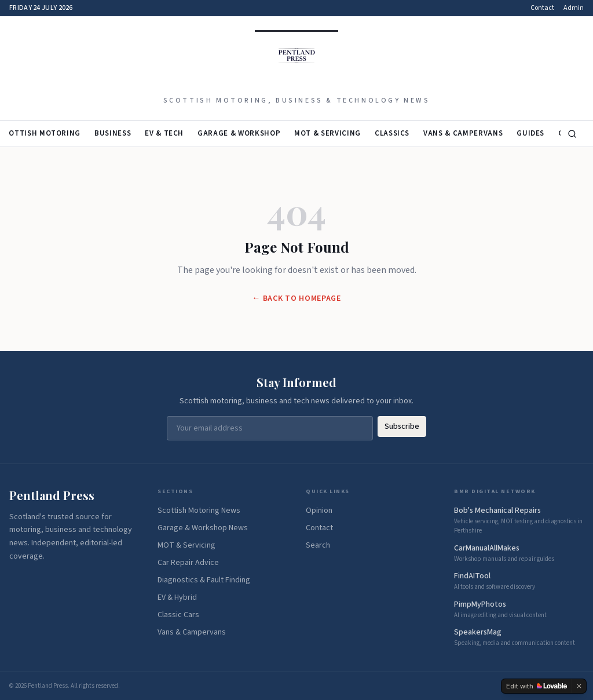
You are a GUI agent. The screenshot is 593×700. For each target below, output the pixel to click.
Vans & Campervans (463, 133)
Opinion (319, 511)
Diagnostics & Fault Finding (204, 580)
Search (318, 545)
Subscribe (402, 426)
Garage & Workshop (239, 133)
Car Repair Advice (188, 563)
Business (113, 133)
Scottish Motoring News (199, 511)
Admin (574, 8)
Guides (530, 133)
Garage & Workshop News (203, 528)
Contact (542, 8)
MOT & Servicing (327, 133)
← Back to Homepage (296, 298)
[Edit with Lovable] (537, 686)
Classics (392, 133)
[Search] (572, 134)
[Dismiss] (579, 686)
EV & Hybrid (177, 597)
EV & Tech (164, 133)
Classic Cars (178, 615)
